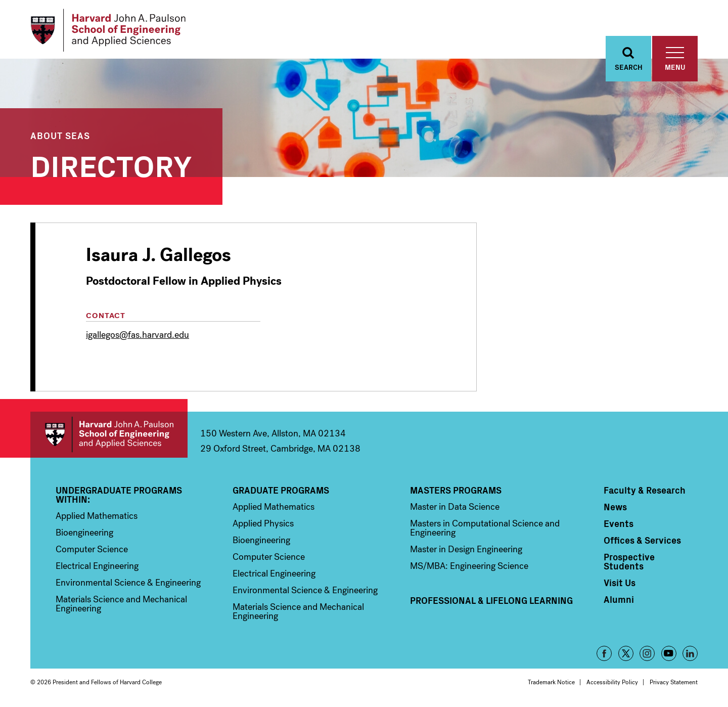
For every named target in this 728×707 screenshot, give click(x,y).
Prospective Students (629, 561)
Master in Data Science (455, 507)
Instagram (647, 653)
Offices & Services (642, 540)
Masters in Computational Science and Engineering (485, 528)
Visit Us (620, 583)
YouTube (669, 653)
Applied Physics (263, 523)
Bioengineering (84, 533)
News (615, 507)
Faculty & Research (645, 490)
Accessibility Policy (612, 682)
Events (619, 523)
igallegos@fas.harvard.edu (138, 335)
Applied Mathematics (97, 516)
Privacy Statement (674, 682)
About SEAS (60, 135)
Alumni (619, 599)
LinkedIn (690, 653)
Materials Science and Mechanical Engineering (121, 604)
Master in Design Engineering (466, 549)
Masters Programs (456, 490)
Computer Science (92, 549)
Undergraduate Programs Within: (119, 495)
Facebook (604, 653)
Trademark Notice (551, 682)
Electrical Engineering (97, 566)
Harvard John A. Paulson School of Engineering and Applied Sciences (109, 435)
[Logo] (108, 30)
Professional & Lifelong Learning (491, 600)
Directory (111, 164)
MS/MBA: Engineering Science (469, 566)
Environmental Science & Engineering (128, 583)
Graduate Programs (281, 490)
